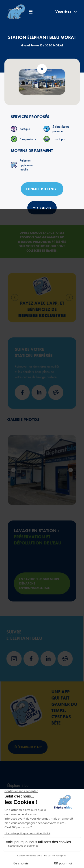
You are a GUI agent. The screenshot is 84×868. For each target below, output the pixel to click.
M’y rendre (42, 208)
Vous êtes (66, 12)
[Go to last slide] (25, 298)
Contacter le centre (42, 189)
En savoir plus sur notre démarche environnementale (40, 575)
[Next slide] (59, 298)
